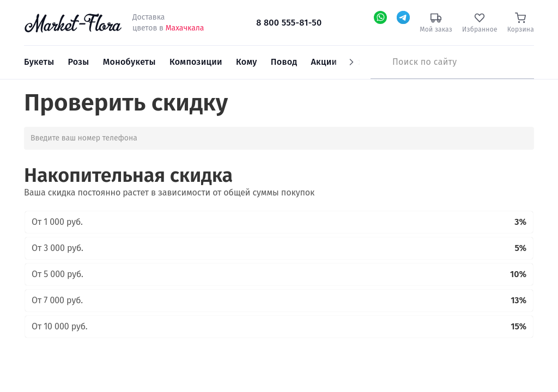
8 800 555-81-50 (289, 23)
